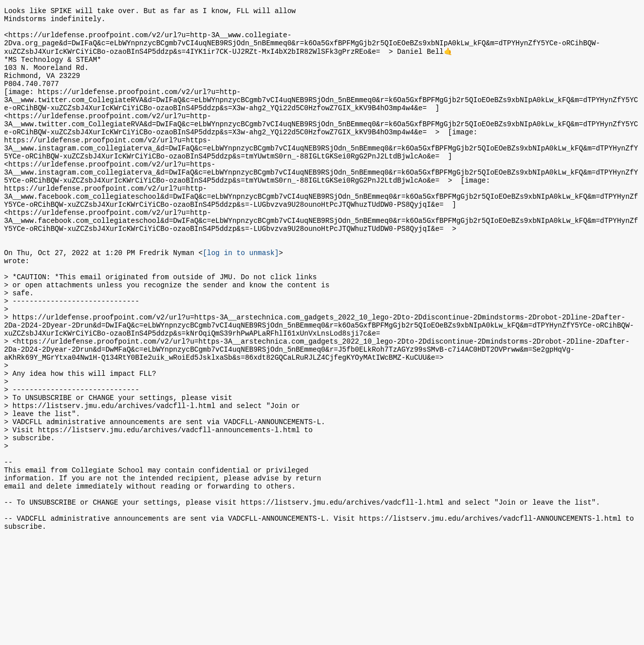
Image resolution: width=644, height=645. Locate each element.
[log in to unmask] (241, 299)
